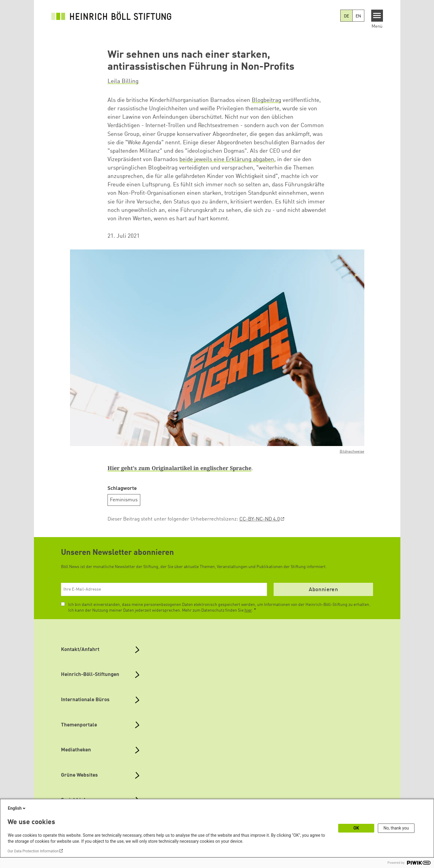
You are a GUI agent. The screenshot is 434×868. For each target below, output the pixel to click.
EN (358, 16)
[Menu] (377, 16)
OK (356, 828)
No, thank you (396, 828)
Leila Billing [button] (123, 81)
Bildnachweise (352, 452)
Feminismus (124, 500)
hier (248, 610)
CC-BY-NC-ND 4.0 (260, 519)
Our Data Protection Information (33, 851)
